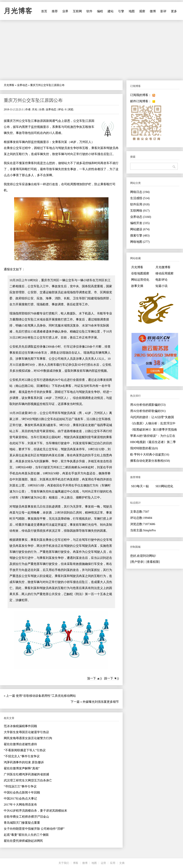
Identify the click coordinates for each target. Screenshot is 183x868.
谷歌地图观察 (140, 273)
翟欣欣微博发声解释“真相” (22, 768)
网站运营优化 (140, 280)
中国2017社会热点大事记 (20, 798)
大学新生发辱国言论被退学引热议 (26, 732)
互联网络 (140, 211)
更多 (174, 11)
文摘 (122, 863)
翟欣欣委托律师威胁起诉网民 (23, 841)
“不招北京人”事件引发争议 (22, 756)
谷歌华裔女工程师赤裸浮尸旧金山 (26, 817)
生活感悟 (140, 198)
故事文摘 (137, 286)
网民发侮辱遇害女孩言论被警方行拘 (28, 738)
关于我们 (64, 863)
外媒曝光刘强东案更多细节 (101, 702)
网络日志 (140, 192)
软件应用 (140, 204)
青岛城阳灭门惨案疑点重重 (22, 823)
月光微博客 (163, 267)
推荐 (55, 11)
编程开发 (140, 223)
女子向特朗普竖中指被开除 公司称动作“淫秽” (34, 829)
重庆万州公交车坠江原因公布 (33, 100)
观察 (142, 11)
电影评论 (161, 280)
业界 (65, 11)
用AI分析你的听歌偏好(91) (148, 411)
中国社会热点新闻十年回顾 (22, 792)
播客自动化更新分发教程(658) (150, 461)
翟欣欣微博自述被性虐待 (20, 744)
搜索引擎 (140, 235)
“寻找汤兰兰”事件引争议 (20, 786)
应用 (113, 863)
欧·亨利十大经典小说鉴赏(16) (150, 454)
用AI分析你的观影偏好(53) (148, 405)
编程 (100, 11)
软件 (89, 11)
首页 (44, 11)
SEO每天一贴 (140, 486)
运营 (103, 863)
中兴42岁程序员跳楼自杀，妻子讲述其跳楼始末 (35, 811)
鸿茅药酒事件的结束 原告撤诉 (24, 762)
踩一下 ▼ (111, 678)
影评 (163, 11)
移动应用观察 (165, 273)
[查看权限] (153, 562)
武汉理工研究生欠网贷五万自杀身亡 (28, 780)
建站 (111, 11)
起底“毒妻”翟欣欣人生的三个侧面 (26, 835)
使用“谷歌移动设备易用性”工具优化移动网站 (46, 696)
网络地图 (140, 242)
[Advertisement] (91, 50)
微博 (153, 11)
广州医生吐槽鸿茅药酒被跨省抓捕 (26, 774)
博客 (76, 863)
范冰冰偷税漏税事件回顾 (20, 726)
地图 (132, 11)
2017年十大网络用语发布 (20, 805)
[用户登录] (137, 562)
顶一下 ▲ (93, 678)
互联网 (77, 11)
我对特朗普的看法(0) (144, 448)
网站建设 (140, 229)
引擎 (121, 11)
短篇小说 (161, 286)
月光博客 (18, 11)
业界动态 (22, 85)
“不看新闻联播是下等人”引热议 (25, 750)
